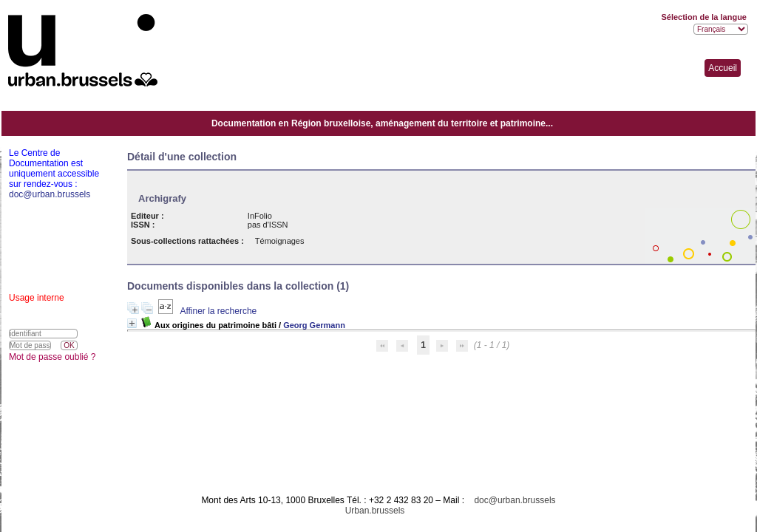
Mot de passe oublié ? (52, 357)
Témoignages (280, 241)
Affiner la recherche (218, 311)
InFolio (260, 216)
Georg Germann (314, 325)
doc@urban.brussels (515, 500)
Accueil (723, 68)
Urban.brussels (375, 511)
